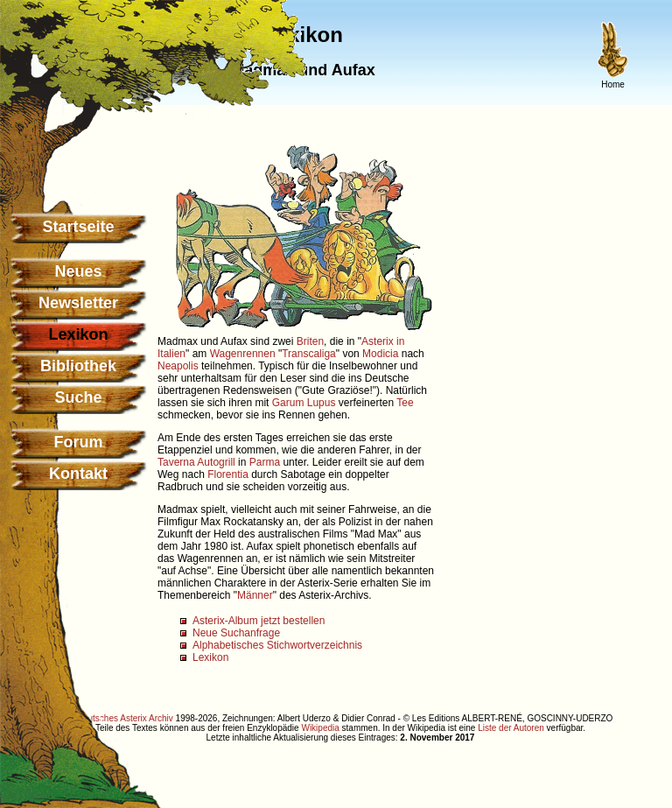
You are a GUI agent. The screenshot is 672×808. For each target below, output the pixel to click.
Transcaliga (309, 354)
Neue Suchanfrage (236, 633)
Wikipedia (320, 728)
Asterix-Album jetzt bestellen (259, 621)
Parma (265, 462)
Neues (78, 271)
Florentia (228, 474)
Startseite (78, 227)
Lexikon (210, 657)
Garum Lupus (304, 403)
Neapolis (178, 366)
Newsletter (78, 303)
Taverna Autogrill (196, 462)
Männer (255, 595)
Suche (78, 397)
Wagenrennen (243, 354)
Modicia (380, 354)
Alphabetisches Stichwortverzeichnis (277, 645)
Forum (79, 442)
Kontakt (78, 474)
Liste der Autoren (511, 728)
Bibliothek (78, 366)
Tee (405, 403)
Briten (310, 341)
